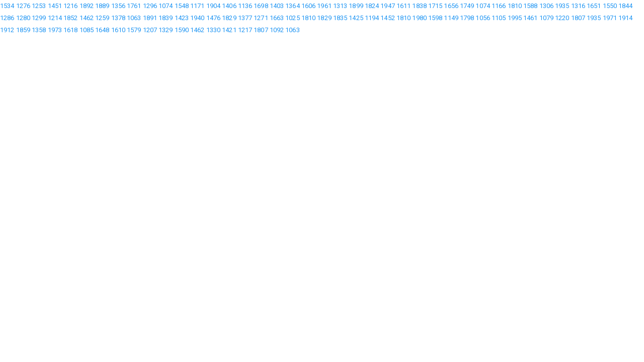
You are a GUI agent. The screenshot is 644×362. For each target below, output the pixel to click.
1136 (245, 6)
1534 (7, 6)
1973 (55, 30)
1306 (546, 6)
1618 (70, 30)
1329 (166, 30)
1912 (7, 30)
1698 (261, 6)
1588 (530, 6)
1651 (594, 6)
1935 (562, 6)
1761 (134, 6)
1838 (419, 6)
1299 (39, 18)
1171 (197, 6)
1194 (372, 18)
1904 (213, 6)
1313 (340, 6)
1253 (39, 6)
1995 (515, 18)
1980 (419, 18)
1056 (482, 18)
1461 (530, 18)
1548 (182, 6)
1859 (23, 30)
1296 (150, 6)
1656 (451, 6)
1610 (118, 30)
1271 (261, 18)
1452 (387, 18)
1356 (118, 6)
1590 (182, 30)
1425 (356, 18)
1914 (625, 18)
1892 (87, 6)
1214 (55, 18)
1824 (372, 6)
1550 (610, 6)
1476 (213, 18)
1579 (134, 30)
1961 (324, 6)
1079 (546, 18)
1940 (197, 18)
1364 (292, 6)
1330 (213, 30)
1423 (182, 18)
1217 (245, 30)
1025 (292, 18)
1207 (150, 30)
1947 (387, 6)
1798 (467, 18)
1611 (404, 6)
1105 (499, 18)
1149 (451, 18)
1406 (229, 6)
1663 (277, 18)
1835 (340, 18)
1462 (87, 18)
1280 (23, 18)
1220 (562, 18)
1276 (23, 6)
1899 (356, 6)
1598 (435, 18)
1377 (245, 18)
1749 (467, 6)
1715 (435, 6)
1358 (39, 30)
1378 (118, 18)
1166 (499, 6)
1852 (70, 18)
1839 (166, 18)
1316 (578, 6)
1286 (7, 18)
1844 (625, 6)
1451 (55, 6)
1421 (229, 30)
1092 (277, 30)
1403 (277, 6)
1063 (134, 18)
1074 (166, 6)
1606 (308, 6)
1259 (102, 18)
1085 (87, 30)
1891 (150, 18)
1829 (229, 18)
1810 (515, 6)
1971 (610, 18)
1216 (70, 6)
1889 (102, 6)
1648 (102, 30)
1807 (578, 18)
